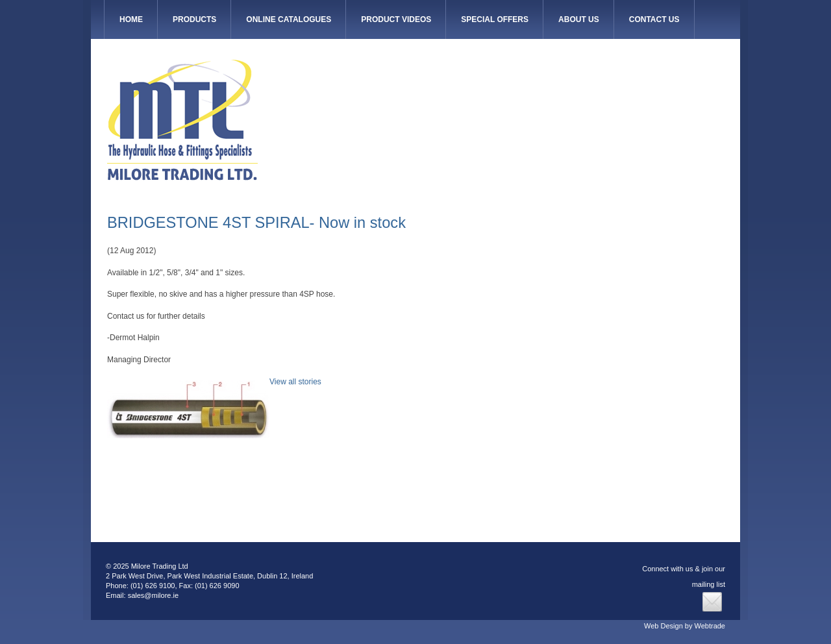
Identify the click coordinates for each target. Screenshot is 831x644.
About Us (579, 19)
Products (194, 19)
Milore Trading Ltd (182, 120)
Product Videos (396, 19)
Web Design (664, 626)
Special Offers (495, 19)
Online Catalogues (289, 19)
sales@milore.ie (153, 595)
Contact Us (654, 19)
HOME (131, 19)
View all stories (295, 382)
